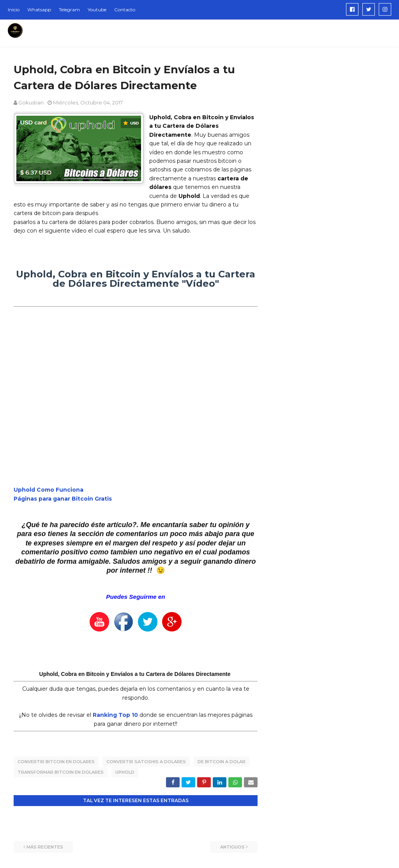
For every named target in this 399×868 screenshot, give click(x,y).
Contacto (125, 10)
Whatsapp (39, 10)
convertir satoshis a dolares (146, 762)
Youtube (97, 10)
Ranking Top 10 (115, 715)
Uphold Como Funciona (49, 490)
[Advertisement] (327, 111)
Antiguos (232, 847)
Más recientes (45, 847)
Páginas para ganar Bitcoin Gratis (63, 499)
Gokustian (31, 102)
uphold (125, 772)
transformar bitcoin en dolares (61, 772)
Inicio (14, 10)
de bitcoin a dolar (222, 762)
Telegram (69, 10)
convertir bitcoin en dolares (56, 762)
